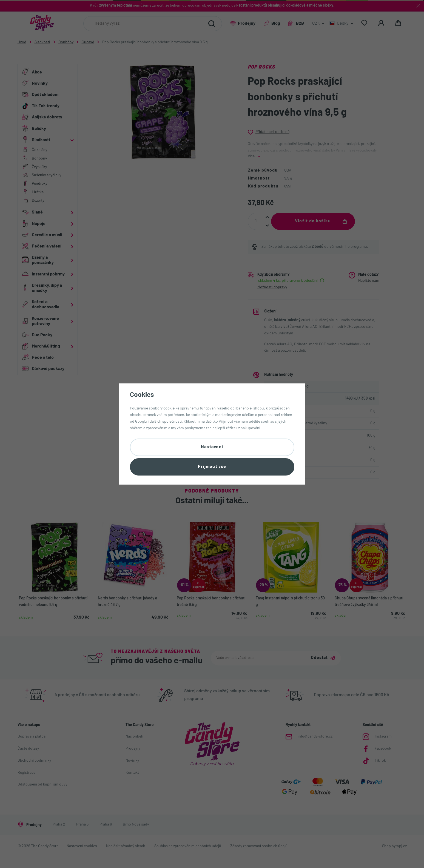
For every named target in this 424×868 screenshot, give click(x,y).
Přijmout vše (212, 467)
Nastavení (212, 447)
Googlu (141, 422)
